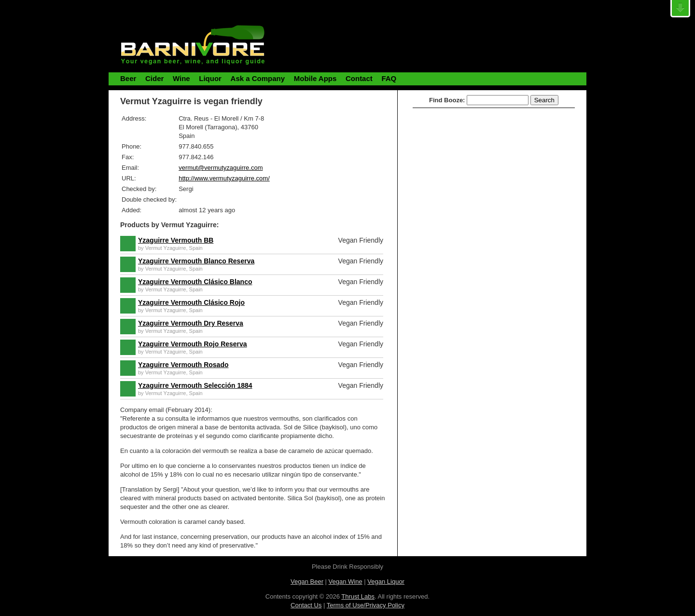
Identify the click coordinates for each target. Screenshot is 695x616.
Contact (359, 78)
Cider (154, 78)
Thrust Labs (358, 596)
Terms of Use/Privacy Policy (366, 605)
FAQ (389, 78)
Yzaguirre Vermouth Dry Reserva (191, 323)
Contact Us (306, 605)
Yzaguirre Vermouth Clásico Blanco (195, 282)
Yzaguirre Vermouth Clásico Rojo (191, 302)
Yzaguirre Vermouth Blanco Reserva (196, 261)
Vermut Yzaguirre (166, 248)
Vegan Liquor (386, 582)
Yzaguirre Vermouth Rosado (183, 365)
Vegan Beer (307, 582)
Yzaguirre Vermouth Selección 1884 (195, 385)
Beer (128, 78)
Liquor (210, 78)
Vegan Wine (346, 582)
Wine (181, 78)
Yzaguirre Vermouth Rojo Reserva (193, 344)
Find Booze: (447, 100)
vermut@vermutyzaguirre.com (221, 168)
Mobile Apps (315, 78)
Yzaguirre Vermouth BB (176, 240)
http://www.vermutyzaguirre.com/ (224, 178)
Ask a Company (258, 78)
